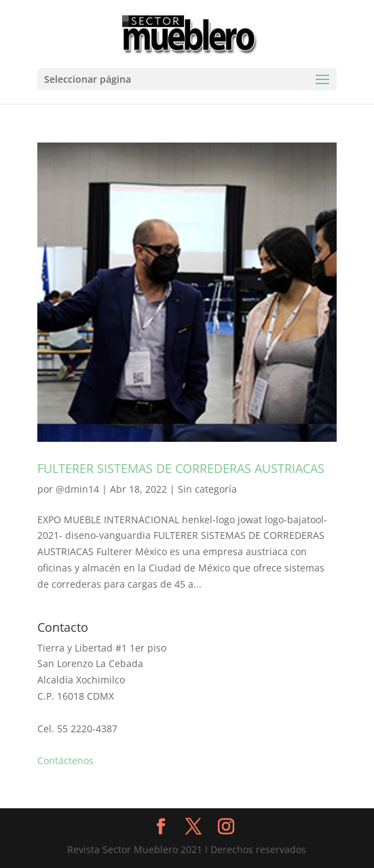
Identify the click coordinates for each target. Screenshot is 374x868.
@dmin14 (77, 489)
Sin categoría (207, 489)
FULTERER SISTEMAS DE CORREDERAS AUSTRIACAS (181, 468)
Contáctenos (66, 760)
